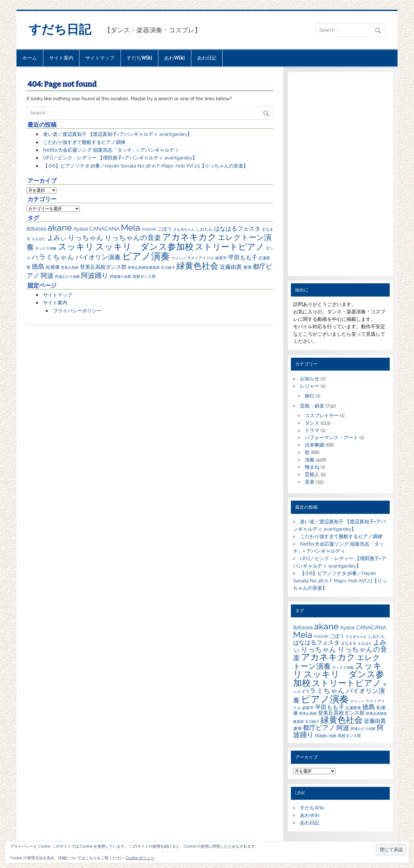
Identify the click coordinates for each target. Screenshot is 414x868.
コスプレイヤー (322, 416)
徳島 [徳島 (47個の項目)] (38, 266)
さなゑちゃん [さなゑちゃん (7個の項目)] (184, 229)
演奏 (310, 460)
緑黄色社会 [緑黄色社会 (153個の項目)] (197, 266)
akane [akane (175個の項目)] (60, 227)
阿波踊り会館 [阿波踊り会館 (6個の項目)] (121, 277)
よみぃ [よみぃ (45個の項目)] (57, 238)
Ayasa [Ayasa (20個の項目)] (81, 229)
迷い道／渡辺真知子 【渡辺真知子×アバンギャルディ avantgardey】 (117, 134)
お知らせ (310, 379)
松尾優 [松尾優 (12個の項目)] (53, 267)
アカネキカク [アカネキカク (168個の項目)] (189, 237)
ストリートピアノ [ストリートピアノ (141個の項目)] (230, 247)
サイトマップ (100, 58)
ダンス (312, 423)
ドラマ (312, 430)
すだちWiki (139, 58)
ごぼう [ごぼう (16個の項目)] (165, 229)
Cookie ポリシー (140, 858)
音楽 (310, 482)
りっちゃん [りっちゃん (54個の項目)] (86, 238)
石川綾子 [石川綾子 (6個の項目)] (168, 267)
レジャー (310, 386)
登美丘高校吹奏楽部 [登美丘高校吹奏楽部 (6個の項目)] (144, 267)
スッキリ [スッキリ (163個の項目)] (76, 247)
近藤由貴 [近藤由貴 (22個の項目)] (231, 267)
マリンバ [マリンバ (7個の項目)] (178, 258)
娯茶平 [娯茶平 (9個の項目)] (221, 258)
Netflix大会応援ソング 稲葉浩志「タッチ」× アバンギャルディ (111, 150)
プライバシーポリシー (77, 311)
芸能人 (312, 474)
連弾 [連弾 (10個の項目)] (247, 267)
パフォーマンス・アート (331, 438)
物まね (312, 467)
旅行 (310, 396)
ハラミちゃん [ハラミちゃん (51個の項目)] (53, 257)
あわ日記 (207, 58)
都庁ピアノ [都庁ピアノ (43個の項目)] (319, 728)
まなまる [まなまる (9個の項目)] (349, 643)
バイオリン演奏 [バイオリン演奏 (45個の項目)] (98, 257)
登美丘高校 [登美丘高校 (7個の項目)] (70, 267)
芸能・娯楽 (312, 406)
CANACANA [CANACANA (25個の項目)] (104, 229)
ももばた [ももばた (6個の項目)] (39, 239)
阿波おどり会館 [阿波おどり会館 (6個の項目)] (67, 277)
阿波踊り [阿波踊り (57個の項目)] (95, 275)
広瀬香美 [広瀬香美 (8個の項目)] (353, 708)
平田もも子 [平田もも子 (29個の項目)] (243, 257)
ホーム (30, 58)
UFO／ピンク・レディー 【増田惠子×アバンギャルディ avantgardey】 (120, 158)
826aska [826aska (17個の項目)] (36, 229)
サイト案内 (61, 58)
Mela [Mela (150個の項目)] (130, 228)
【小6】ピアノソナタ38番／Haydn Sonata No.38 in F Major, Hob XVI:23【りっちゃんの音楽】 (146, 166)
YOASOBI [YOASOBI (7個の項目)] (149, 229)
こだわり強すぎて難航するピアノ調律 (84, 142)
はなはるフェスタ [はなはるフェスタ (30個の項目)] (237, 228)
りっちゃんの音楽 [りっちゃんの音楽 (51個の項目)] (133, 238)
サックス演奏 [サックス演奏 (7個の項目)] (46, 248)
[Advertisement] (340, 174)
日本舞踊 (314, 445)
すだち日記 (60, 29)
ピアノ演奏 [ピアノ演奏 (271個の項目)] (146, 256)
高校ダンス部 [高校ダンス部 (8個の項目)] (144, 277)
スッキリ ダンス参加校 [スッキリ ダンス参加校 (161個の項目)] (144, 247)
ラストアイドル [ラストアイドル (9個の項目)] (200, 258)
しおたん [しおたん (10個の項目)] (204, 229)
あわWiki (175, 58)
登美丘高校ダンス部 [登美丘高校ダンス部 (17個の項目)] (103, 267)
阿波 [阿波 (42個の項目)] (47, 276)
